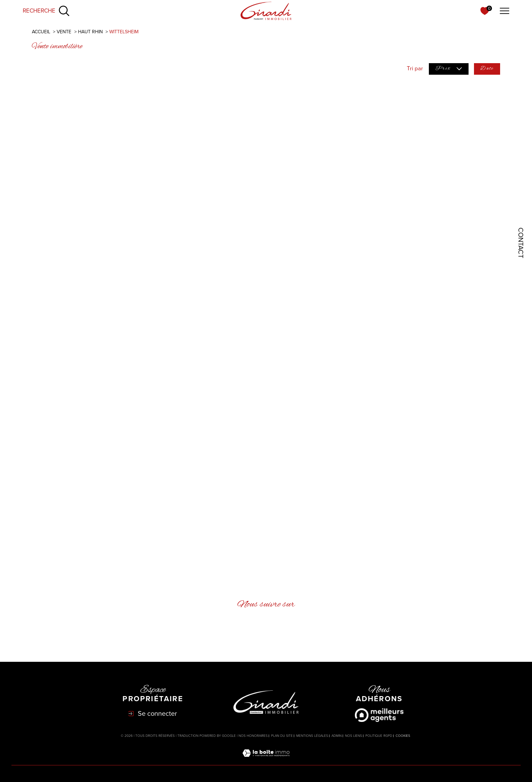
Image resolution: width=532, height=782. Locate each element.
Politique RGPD (379, 736)
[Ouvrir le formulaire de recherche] (46, 11)
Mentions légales (312, 736)
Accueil (41, 32)
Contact (521, 243)
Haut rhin (90, 32)
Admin (337, 736)
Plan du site (282, 736)
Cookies (403, 736)
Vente (64, 32)
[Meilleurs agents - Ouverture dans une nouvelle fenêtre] (379, 715)
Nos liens (354, 736)
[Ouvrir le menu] (505, 11)
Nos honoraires (253, 736)
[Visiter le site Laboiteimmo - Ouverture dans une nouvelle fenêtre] (266, 761)
